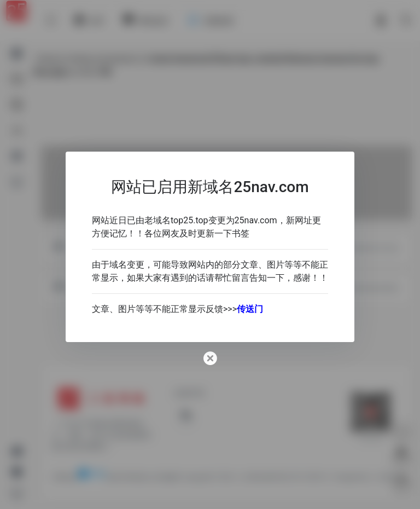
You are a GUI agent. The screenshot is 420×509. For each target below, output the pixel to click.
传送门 (250, 309)
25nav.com (256, 220)
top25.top (189, 220)
